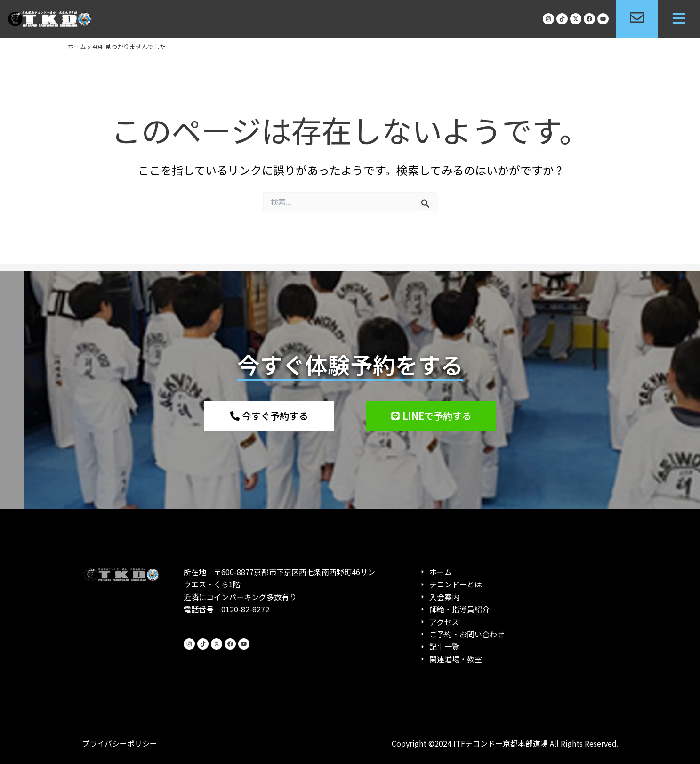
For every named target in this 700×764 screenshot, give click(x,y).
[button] (679, 19)
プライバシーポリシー (120, 743)
